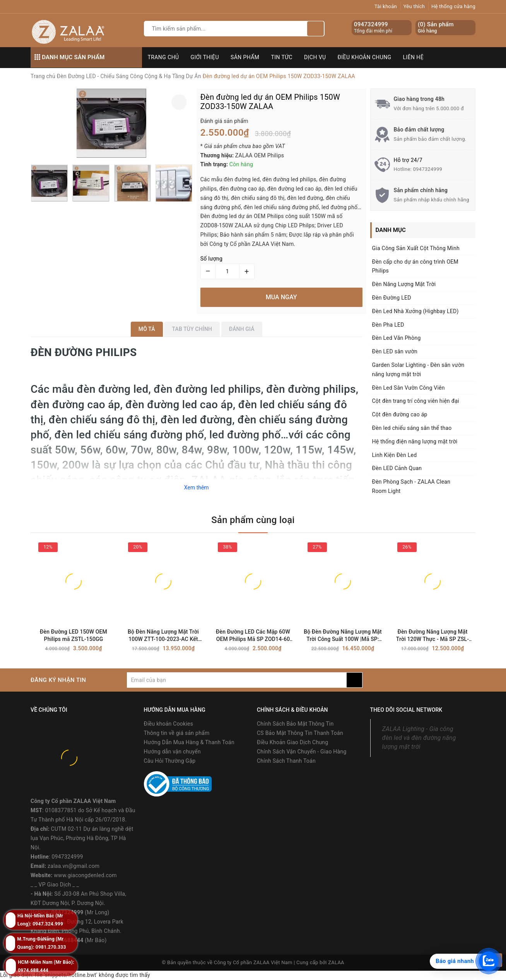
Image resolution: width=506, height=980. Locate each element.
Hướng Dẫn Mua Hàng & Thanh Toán (189, 742)
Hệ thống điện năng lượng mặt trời (415, 441)
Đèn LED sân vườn (395, 351)
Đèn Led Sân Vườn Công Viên (409, 388)
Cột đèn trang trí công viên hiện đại (416, 401)
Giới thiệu (205, 57)
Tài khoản (386, 6)
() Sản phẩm (436, 28)
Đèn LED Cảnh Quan (397, 468)
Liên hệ (414, 57)
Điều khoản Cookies (169, 724)
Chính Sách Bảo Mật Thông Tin (295, 724)
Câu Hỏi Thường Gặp (170, 761)
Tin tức (282, 57)
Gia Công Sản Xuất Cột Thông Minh (416, 248)
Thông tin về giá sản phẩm (177, 733)
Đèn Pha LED (388, 325)
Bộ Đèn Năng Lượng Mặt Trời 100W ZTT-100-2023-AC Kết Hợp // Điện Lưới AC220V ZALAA (163, 636)
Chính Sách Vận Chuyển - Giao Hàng (302, 752)
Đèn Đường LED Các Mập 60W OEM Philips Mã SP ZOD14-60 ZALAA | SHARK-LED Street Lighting (253, 636)
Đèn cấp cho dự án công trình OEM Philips (415, 266)
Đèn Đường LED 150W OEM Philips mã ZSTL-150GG (74, 635)
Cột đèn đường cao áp (400, 414)
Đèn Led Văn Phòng (397, 338)
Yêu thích (414, 6)
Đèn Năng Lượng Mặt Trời (404, 284)
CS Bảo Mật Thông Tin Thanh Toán (300, 733)
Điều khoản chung (365, 57)
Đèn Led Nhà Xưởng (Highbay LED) (415, 311)
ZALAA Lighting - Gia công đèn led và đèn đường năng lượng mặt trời (419, 738)
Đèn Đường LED (392, 298)
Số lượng (211, 259)
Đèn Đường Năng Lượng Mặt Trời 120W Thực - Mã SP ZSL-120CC (432, 636)
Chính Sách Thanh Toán (286, 761)
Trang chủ (163, 57)
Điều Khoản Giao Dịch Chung (292, 742)
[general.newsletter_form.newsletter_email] (237, 680)
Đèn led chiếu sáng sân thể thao (412, 428)
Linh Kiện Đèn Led (395, 455)
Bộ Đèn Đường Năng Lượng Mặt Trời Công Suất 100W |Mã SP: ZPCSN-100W (343, 636)
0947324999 (371, 24)
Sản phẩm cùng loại (253, 520)
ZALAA (336, 962)
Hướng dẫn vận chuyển (172, 752)
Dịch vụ (315, 57)
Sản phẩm (245, 57)
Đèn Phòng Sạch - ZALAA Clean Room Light (411, 486)
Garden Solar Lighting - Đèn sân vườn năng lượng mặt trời (418, 370)
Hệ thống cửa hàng (453, 6)
